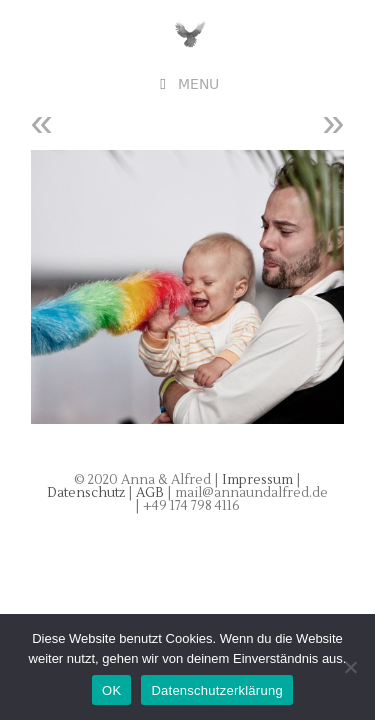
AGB (151, 493)
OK (111, 690)
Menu (198, 84)
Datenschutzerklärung (216, 690)
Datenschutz (87, 493)
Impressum (257, 480)
